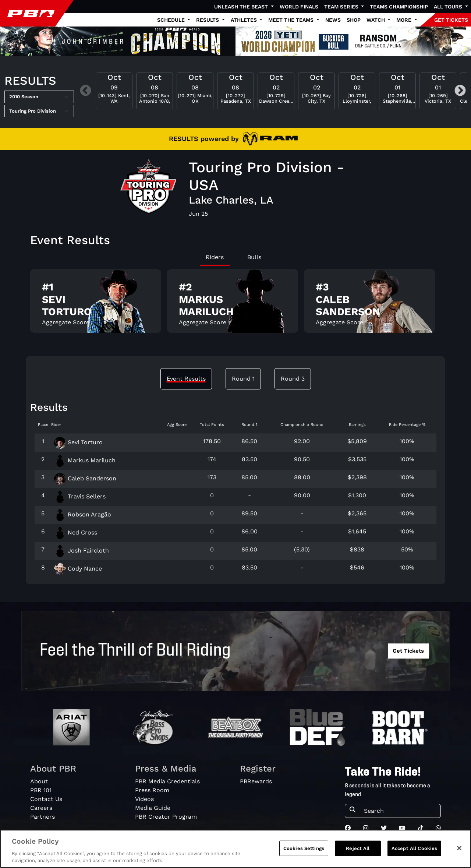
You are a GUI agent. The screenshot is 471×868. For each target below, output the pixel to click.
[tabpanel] (235, 304)
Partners (43, 817)
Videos (144, 799)
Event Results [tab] (186, 379)
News (333, 20)
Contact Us (46, 799)
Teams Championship (399, 7)
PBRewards (256, 781)
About (39, 781)
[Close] (459, 848)
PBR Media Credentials (167, 781)
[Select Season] (39, 97)
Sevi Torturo (78, 442)
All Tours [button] (449, 7)
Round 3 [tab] (293, 379)
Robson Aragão (83, 514)
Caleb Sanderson (85, 478)
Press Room (152, 790)
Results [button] (208, 20)
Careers (41, 808)
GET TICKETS (451, 20)
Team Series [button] (342, 7)
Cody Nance (78, 569)
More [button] (405, 20)
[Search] (400, 811)
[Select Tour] (39, 111)
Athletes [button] (245, 20)
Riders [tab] (215, 257)
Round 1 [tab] (243, 379)
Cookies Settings (304, 848)
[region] (235, 849)
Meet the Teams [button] (292, 20)
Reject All (358, 848)
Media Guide (153, 808)
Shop (354, 20)
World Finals (299, 7)
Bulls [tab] (254, 257)
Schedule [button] (172, 20)
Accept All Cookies (414, 848)
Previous (86, 91)
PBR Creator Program (166, 817)
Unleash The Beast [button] (242, 7)
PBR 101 (41, 790)
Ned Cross (76, 532)
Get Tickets (408, 651)
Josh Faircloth (82, 551)
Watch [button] (376, 20)
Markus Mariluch (85, 460)
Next (460, 91)
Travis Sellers (80, 496)
